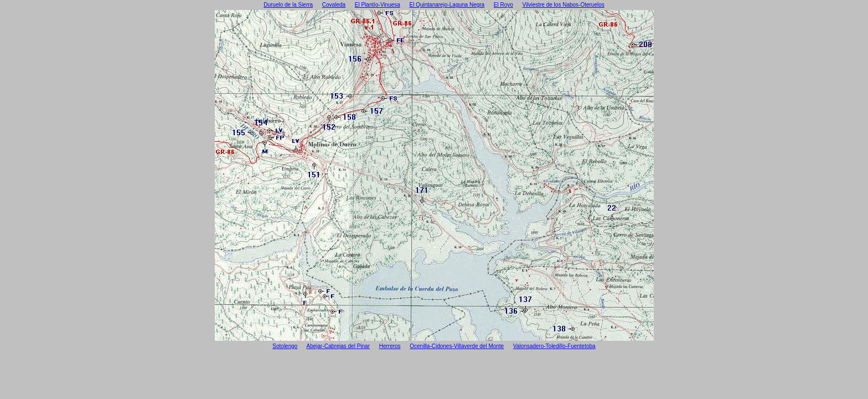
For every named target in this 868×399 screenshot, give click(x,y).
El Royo (503, 5)
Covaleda (334, 5)
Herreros (390, 346)
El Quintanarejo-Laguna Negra (447, 5)
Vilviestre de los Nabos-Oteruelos (564, 5)
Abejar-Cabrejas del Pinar (339, 346)
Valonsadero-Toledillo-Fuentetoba (554, 346)
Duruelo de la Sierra (288, 5)
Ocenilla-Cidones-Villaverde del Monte (457, 346)
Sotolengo (285, 346)
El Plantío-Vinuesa (378, 5)
